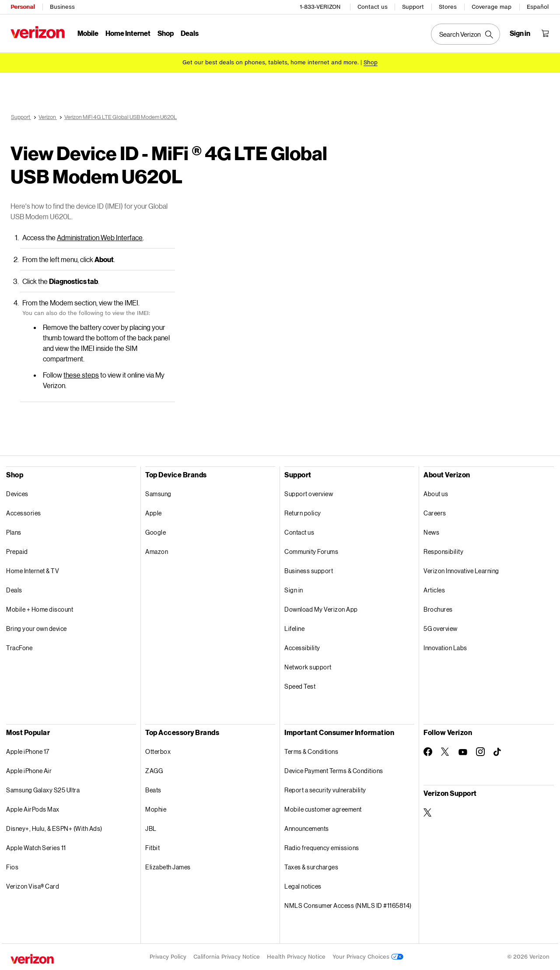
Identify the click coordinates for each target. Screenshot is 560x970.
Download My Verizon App (321, 609)
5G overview (441, 629)
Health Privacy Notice (296, 957)
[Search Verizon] (465, 34)
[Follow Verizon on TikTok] (498, 752)
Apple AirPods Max (33, 809)
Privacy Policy (168, 957)
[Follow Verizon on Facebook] (428, 752)
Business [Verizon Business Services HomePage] (62, 7)
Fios (12, 867)
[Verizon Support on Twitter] (428, 812)
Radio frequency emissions (322, 848)
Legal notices (303, 886)
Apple (154, 513)
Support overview (309, 494)
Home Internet (128, 33)
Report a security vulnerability (325, 790)
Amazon (157, 552)
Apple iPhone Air (29, 771)
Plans (14, 532)
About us (436, 494)
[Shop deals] (371, 62)
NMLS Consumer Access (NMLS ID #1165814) (348, 905)
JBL (151, 828)
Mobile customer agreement (323, 809)
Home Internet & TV (33, 571)
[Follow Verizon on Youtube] (463, 752)
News (431, 532)
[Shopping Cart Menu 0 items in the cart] (545, 33)
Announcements (307, 828)
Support (413, 7)
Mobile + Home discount (40, 609)
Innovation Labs (445, 648)
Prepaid (17, 552)
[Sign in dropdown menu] (520, 33)
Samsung (158, 494)
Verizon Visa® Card (33, 886)
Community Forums (311, 552)
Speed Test (300, 686)
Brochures (438, 609)
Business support (309, 571)
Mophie (156, 809)
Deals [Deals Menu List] (190, 33)
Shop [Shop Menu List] (166, 33)
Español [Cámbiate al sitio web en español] (538, 7)
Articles (434, 590)
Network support (308, 667)
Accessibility (302, 648)
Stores (448, 7)
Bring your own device (37, 629)
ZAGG (154, 771)
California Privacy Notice (227, 957)
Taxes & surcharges (311, 867)
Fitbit (152, 848)
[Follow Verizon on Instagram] (480, 752)
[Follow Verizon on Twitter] (445, 752)
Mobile (88, 33)
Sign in (294, 590)
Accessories (24, 513)
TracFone (19, 648)
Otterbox (158, 751)
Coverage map (492, 7)
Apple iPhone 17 (28, 751)
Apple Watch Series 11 (36, 848)
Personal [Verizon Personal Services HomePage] (23, 7)
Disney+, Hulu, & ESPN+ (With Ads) (54, 828)
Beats (153, 790)
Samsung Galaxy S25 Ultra (43, 790)
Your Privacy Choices (368, 957)
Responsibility (443, 552)
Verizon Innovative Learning (461, 571)
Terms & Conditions (311, 751)
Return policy (303, 513)
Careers (435, 513)
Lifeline (294, 629)
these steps (81, 375)
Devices (17, 494)
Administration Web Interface (100, 237)
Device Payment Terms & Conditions (334, 771)
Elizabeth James (168, 867)
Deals (14, 590)
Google (156, 532)
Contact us (373, 7)
